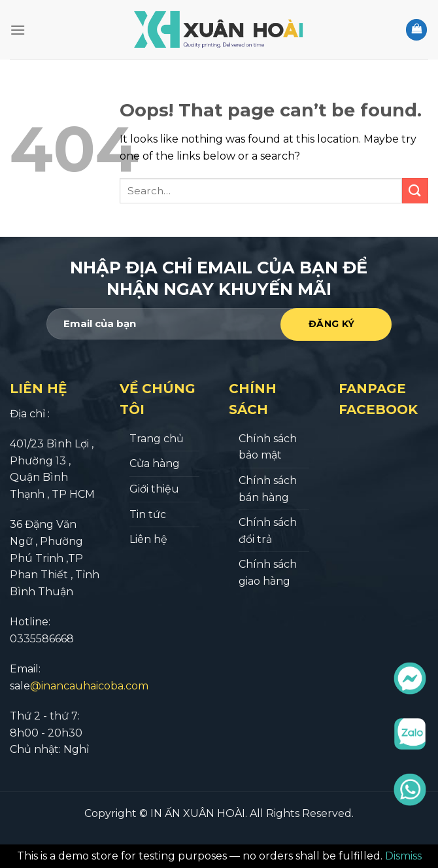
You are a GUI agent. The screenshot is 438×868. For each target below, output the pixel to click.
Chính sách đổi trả (268, 531)
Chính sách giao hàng (268, 573)
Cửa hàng (155, 463)
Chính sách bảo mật (268, 447)
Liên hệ (148, 539)
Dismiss (403, 856)
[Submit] (415, 191)
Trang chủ (157, 439)
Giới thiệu (154, 489)
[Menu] (18, 30)
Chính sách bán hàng (268, 489)
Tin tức (148, 514)
